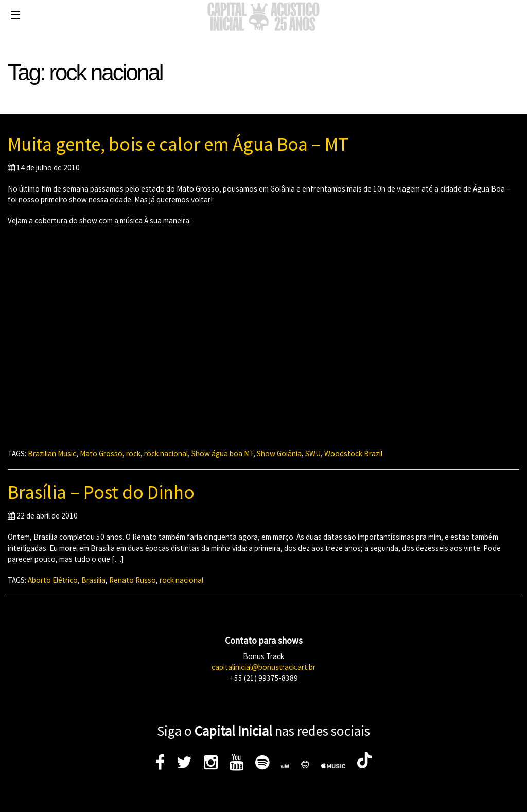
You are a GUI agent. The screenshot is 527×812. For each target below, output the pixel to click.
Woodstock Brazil (353, 453)
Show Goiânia (279, 453)
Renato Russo (133, 580)
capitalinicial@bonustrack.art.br (263, 667)
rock (133, 453)
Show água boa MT (222, 453)
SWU (313, 453)
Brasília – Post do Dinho (101, 492)
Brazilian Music (52, 453)
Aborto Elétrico (53, 580)
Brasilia (93, 580)
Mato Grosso (101, 453)
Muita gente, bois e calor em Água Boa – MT (178, 144)
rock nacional (166, 453)
